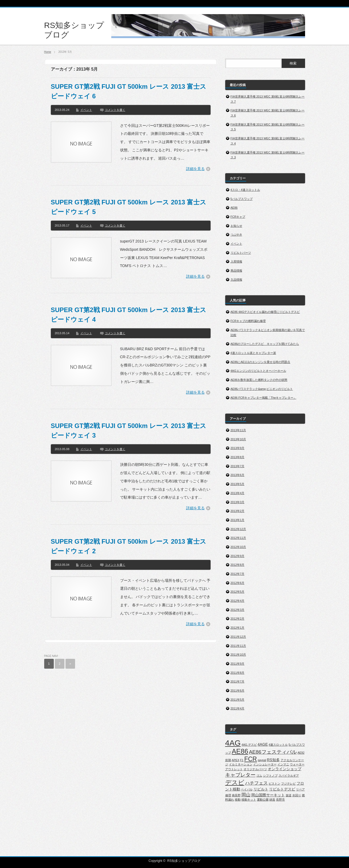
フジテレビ (288, 784)
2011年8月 (238, 673)
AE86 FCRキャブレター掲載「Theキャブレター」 (264, 398)
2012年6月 (238, 583)
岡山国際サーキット (268, 795)
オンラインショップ (285, 769)
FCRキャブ (238, 217)
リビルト (261, 789)
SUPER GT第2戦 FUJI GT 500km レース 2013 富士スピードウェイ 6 (129, 91)
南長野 (236, 795)
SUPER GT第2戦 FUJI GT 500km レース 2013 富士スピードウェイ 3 (129, 431)
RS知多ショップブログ (184, 861)
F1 (242, 760)
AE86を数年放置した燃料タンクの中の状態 (259, 380)
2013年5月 (238, 484)
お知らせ (236, 226)
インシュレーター (265, 764)
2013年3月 (238, 502)
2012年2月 (238, 619)
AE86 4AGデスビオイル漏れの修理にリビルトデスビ (265, 312)
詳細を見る (195, 169)
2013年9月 (238, 448)
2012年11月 (238, 538)
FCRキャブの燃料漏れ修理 (248, 321)
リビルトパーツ (241, 253)
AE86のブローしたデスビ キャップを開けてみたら (265, 344)
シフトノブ (270, 776)
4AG (233, 743)
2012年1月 (238, 628)
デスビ (235, 782)
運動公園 (263, 800)
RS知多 (273, 760)
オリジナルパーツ (255, 769)
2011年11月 (238, 646)
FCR (251, 759)
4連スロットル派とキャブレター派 (253, 353)
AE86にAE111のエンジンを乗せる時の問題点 (260, 362)
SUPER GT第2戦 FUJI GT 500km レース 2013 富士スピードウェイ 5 (129, 207)
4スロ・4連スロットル (245, 190)
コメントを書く (115, 110)
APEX (236, 760)
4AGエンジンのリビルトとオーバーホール (258, 371)
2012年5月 (238, 592)
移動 (238, 800)
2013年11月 (238, 430)
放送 (289, 795)
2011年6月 (238, 691)
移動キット (249, 800)
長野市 (280, 800)
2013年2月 (238, 511)
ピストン (274, 784)
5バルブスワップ (242, 199)
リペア (300, 789)
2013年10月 (238, 439)
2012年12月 (238, 529)
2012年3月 (238, 610)
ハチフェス (256, 783)
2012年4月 (238, 601)
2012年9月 (238, 556)
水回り (297, 795)
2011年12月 (238, 637)
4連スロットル (278, 745)
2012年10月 (238, 547)
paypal (262, 760)
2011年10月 (238, 655)
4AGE (263, 744)
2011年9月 (238, 664)
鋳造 (272, 800)
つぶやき (236, 235)
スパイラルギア (289, 776)
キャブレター (240, 775)
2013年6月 (238, 475)
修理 (228, 795)
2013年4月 (238, 493)
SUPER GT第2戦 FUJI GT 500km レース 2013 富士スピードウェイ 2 (129, 546)
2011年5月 (238, 700)
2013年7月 (238, 466)
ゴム (259, 776)
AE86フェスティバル (273, 752)
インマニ (283, 764)
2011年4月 (238, 708)
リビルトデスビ (282, 789)
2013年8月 (238, 457)
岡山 (246, 795)
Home (48, 52)
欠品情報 (236, 280)
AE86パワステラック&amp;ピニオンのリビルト (262, 389)
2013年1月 (238, 520)
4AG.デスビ (249, 745)
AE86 (234, 208)
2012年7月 (238, 574)
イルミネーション (241, 764)
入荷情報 (236, 261)
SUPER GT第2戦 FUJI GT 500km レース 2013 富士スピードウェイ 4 (129, 315)
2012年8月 (238, 565)
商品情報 (236, 271)
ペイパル (247, 789)
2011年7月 (238, 681)
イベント (86, 110)
